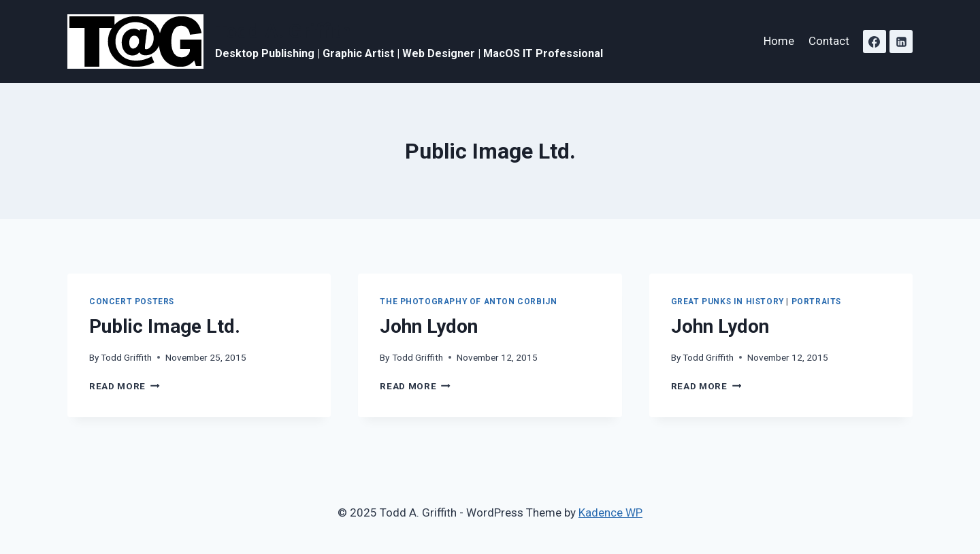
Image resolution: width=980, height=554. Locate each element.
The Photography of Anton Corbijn (468, 302)
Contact (829, 41)
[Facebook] (875, 42)
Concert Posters (132, 302)
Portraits (816, 302)
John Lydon (429, 326)
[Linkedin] (901, 42)
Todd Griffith (126, 357)
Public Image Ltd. (165, 326)
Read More (125, 386)
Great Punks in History (728, 302)
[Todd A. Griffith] (335, 42)
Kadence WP (610, 512)
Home (779, 41)
